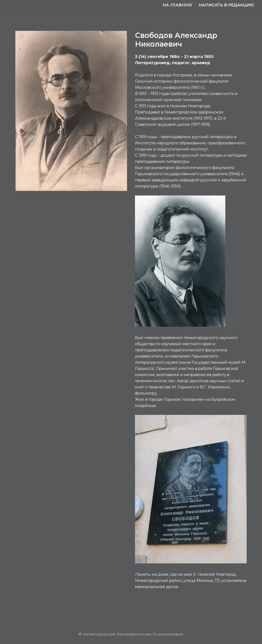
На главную (177, 5)
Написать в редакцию (226, 5)
